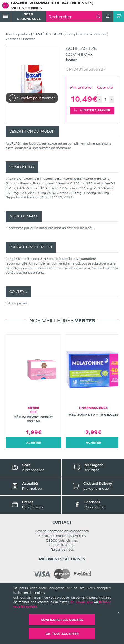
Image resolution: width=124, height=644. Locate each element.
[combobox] (73, 17)
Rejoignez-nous (62, 550)
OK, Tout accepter (62, 634)
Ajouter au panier (92, 110)
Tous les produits (18, 34)
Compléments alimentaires (87, 34)
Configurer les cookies (62, 620)
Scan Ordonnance (29, 16)
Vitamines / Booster (20, 39)
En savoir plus (82, 602)
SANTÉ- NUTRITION (49, 34)
